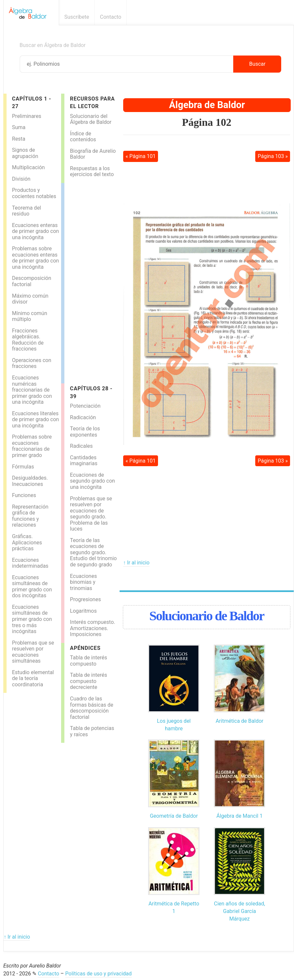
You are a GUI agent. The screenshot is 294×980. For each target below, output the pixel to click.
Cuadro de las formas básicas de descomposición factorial (92, 708)
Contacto (111, 17)
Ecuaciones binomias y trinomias (83, 582)
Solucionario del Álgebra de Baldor (91, 119)
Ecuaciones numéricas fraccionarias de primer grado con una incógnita (32, 390)
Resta (19, 139)
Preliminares (27, 116)
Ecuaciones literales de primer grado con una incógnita (36, 420)
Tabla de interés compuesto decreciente (89, 681)
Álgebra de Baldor (207, 105)
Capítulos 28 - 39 (91, 392)
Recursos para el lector (92, 103)
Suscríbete (77, 17)
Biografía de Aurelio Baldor (93, 154)
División (21, 179)
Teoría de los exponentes (85, 432)
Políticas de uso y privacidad (99, 974)
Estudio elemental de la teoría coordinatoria (33, 678)
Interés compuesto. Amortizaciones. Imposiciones (92, 628)
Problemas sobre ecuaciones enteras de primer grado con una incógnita (36, 258)
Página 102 (207, 122)
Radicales (81, 446)
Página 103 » (273, 156)
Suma (19, 127)
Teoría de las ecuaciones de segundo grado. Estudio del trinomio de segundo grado (93, 552)
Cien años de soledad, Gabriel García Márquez (239, 911)
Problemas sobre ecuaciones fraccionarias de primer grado (32, 446)
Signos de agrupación (25, 153)
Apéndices (85, 648)
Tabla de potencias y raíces (92, 731)
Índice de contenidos (83, 137)
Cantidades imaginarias (84, 461)
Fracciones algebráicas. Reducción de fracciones (28, 340)
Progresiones (85, 599)
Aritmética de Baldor (239, 721)
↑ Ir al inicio (136, 563)
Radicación (83, 417)
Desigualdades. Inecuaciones (30, 481)
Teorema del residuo (27, 211)
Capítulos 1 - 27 (32, 103)
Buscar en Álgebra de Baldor (53, 45)
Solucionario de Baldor (206, 616)
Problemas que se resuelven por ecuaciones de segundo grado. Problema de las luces (91, 514)
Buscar (258, 64)
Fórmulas (23, 467)
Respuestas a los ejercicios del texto (92, 171)
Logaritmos (83, 611)
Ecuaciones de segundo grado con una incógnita (92, 481)
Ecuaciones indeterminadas (30, 563)
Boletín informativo (279, 17)
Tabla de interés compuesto (89, 661)
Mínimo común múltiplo (30, 316)
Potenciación (85, 406)
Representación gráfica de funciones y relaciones (30, 516)
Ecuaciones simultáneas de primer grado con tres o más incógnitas (32, 619)
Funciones (24, 495)
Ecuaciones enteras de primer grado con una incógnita (36, 231)
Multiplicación (29, 167)
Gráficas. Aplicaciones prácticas (27, 542)
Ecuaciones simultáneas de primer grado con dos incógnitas (32, 587)
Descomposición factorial (32, 281)
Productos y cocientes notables (34, 193)
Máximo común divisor (30, 299)
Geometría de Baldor (174, 816)
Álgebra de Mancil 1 (240, 816)
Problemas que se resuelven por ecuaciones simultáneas (33, 652)
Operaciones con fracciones (32, 363)
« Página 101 (141, 156)
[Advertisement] (91, 282)
